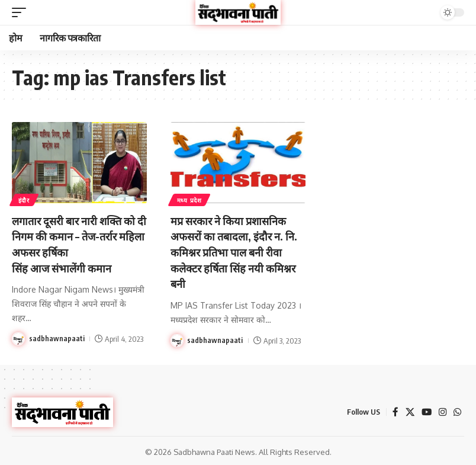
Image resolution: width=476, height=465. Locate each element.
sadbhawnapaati (57, 337)
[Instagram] (442, 410)
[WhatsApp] (457, 410)
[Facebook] (393, 410)
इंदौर (25, 200)
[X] (408, 410)
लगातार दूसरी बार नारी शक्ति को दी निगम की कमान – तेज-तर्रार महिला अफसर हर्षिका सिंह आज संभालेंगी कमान (79, 243)
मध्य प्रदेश (190, 200)
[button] (22, 12)
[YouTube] (425, 410)
